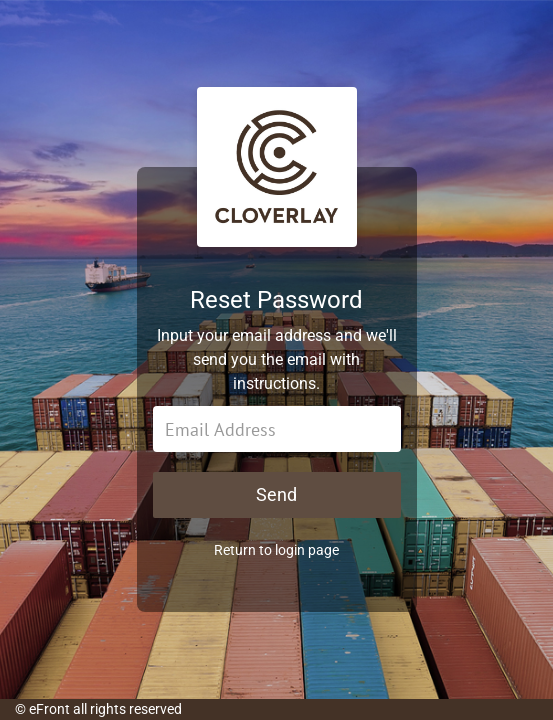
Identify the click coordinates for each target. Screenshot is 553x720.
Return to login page (276, 550)
